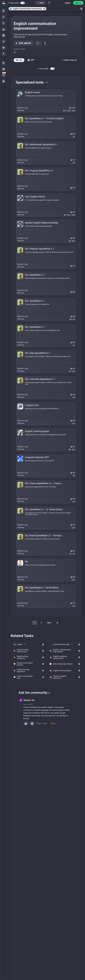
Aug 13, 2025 (28, 704)
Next (49, 623)
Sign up (78, 3)
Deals (40, 3)
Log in (68, 3)
